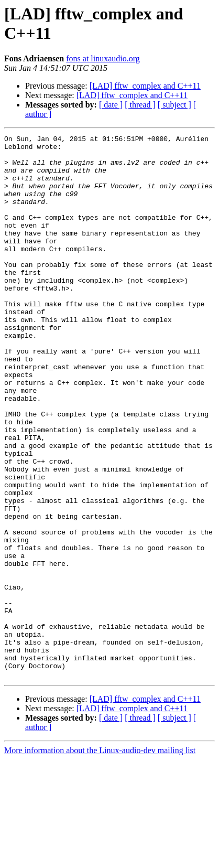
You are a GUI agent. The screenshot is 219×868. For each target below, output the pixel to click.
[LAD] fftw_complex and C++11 (145, 86)
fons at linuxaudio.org (103, 58)
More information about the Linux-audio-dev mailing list (100, 859)
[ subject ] (174, 105)
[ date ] (111, 105)
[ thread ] (140, 105)
